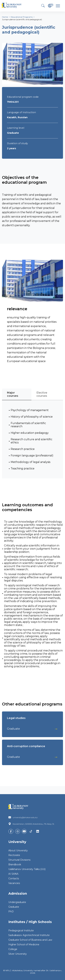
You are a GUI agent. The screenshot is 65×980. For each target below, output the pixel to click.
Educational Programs (22, 17)
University (17, 842)
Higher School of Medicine (24, 944)
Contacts (14, 878)
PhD (11, 911)
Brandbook (15, 864)
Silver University (18, 954)
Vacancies (14, 883)
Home (5, 17)
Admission (18, 893)
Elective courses (42, 394)
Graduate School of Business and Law (30, 940)
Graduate (14, 907)
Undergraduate (17, 902)
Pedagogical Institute (21, 930)
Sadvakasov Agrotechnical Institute (29, 935)
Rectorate (14, 855)
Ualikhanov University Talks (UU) (27, 869)
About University (18, 850)
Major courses (13, 394)
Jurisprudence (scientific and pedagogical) (22, 19)
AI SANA (13, 874)
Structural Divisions (19, 860)
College (13, 949)
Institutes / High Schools (30, 922)
